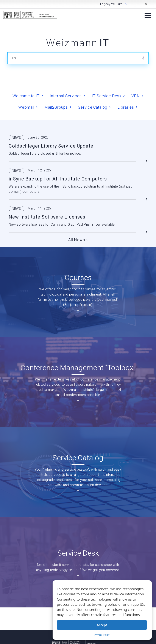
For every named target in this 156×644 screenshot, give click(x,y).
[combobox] (78, 58)
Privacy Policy (102, 635)
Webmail (26, 107)
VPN (136, 96)
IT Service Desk (107, 96)
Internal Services (66, 96)
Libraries (126, 107)
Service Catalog (93, 107)
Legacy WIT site (111, 4)
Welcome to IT (26, 96)
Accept (102, 625)
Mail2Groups (56, 107)
